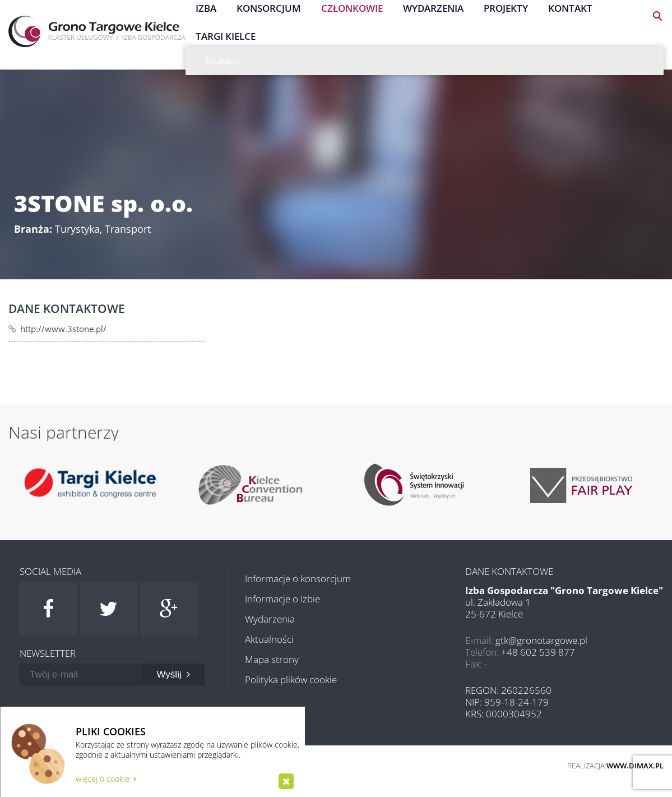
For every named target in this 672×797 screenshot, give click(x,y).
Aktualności (269, 639)
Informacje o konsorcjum (298, 579)
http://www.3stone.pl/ (63, 329)
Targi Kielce (226, 36)
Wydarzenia (270, 619)
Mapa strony (272, 659)
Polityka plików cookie (291, 679)
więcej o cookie (106, 779)
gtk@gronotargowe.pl (541, 640)
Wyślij (173, 674)
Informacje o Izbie (282, 599)
